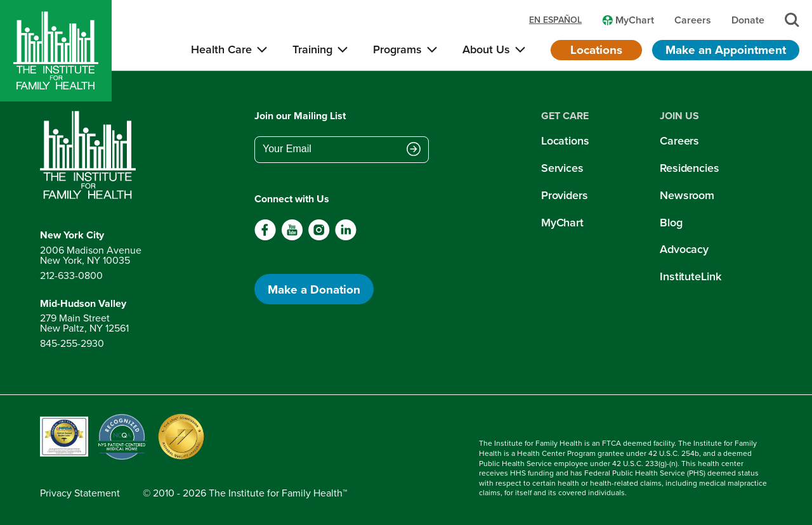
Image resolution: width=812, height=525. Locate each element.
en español (555, 20)
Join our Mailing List (300, 116)
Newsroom (687, 195)
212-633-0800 (71, 275)
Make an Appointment (726, 49)
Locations (596, 49)
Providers (565, 195)
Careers (679, 141)
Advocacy (684, 249)
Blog (671, 223)
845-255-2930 (72, 343)
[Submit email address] (414, 150)
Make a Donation (314, 289)
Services (562, 168)
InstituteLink (691, 276)
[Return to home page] (91, 155)
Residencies (690, 168)
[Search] (792, 20)
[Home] (56, 51)
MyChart (562, 223)
